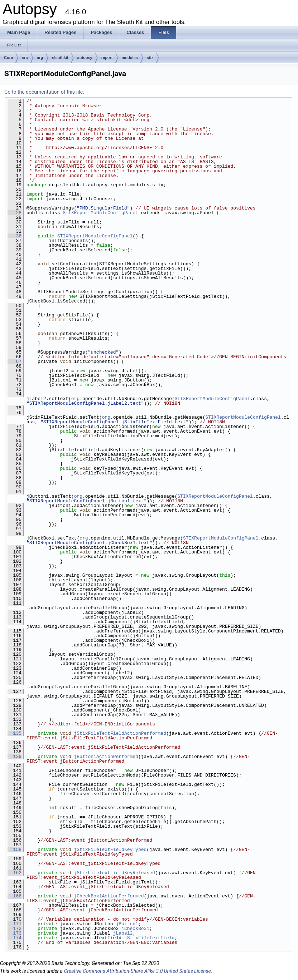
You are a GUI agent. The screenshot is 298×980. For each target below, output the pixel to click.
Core (8, 58)
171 (15, 924)
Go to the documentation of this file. (44, 92)
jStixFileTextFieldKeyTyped (110, 850)
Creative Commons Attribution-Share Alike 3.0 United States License (137, 971)
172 (15, 929)
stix (150, 58)
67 (15, 361)
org (40, 58)
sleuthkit (60, 58)
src (25, 58)
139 (15, 757)
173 (15, 933)
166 (15, 896)
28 (15, 213)
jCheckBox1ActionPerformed (109, 896)
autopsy (85, 58)
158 (15, 850)
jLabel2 (123, 933)
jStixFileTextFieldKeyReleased (114, 873)
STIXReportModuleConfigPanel (100, 213)
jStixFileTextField (149, 938)
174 (15, 938)
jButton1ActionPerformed (106, 757)
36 (15, 236)
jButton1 (127, 924)
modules (130, 58)
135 (15, 733)
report (107, 58)
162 (15, 873)
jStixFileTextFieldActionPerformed (120, 733)
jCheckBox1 (135, 929)
